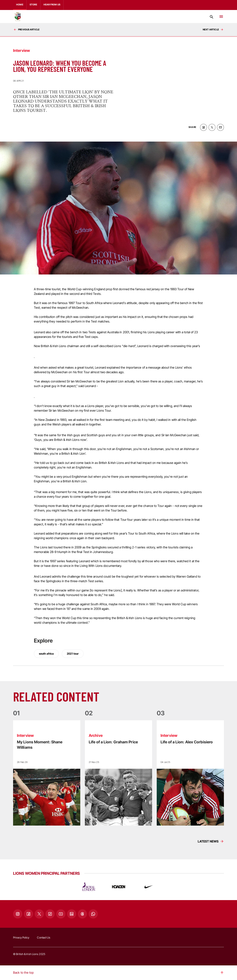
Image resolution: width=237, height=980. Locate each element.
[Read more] (47, 773)
